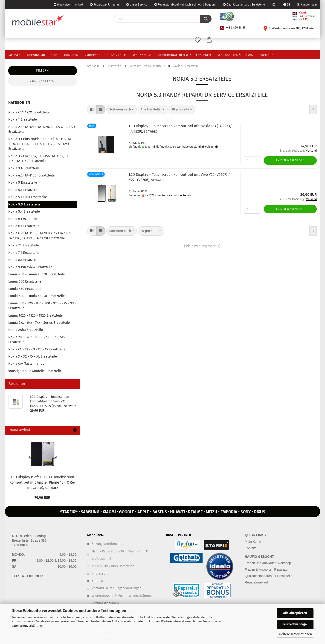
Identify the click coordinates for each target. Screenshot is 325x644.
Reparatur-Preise (42, 55)
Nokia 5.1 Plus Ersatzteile (28, 197)
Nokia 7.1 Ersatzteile (24, 245)
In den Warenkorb (290, 160)
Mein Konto (253, 542)
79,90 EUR (42, 498)
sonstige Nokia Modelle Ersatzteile (35, 371)
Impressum (100, 573)
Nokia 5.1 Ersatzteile (24, 190)
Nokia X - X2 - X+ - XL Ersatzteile (33, 356)
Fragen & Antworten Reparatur (267, 569)
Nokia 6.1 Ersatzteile (24, 226)
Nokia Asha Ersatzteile (26, 330)
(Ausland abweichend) (204, 147)
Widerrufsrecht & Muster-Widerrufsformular (124, 596)
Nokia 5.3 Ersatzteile (24, 204)
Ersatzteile (116, 55)
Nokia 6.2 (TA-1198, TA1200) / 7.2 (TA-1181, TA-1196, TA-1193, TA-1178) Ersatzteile (40, 235)
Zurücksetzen (42, 81)
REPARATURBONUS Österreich (113, 566)
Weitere (267, 55)
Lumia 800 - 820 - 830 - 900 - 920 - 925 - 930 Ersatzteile (42, 306)
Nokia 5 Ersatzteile (23, 182)
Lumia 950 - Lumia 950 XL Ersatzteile (36, 274)
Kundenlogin (307, 5)
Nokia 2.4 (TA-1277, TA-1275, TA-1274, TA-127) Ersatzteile (42, 129)
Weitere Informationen (295, 634)
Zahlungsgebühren (105, 603)
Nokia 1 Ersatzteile (23, 119)
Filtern (43, 71)
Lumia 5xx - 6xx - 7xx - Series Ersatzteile (39, 323)
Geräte (15, 55)
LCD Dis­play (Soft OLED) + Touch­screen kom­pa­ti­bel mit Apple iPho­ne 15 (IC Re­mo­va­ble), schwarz (43, 482)
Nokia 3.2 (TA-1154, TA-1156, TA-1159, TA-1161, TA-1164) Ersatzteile (39, 158)
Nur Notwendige (295, 624)
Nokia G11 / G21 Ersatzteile (29, 112)
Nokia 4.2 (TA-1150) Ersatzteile (31, 175)
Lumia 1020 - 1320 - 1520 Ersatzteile (35, 315)
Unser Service (137, 5)
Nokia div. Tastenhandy (26, 364)
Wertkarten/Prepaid (236, 55)
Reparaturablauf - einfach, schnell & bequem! (185, 5)
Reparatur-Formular (105, 5)
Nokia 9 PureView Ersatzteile (30, 267)
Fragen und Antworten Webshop (268, 563)
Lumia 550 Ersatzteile (25, 289)
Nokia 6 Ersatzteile (23, 219)
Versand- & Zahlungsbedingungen (117, 588)
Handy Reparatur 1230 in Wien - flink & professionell (120, 555)
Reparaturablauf (256, 582)
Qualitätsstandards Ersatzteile (244, 5)
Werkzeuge (142, 55)
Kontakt (97, 581)
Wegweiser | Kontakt (68, 5)
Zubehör (92, 55)
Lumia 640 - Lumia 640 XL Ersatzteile (36, 296)
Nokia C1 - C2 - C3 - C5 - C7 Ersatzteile (37, 349)
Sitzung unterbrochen (107, 544)
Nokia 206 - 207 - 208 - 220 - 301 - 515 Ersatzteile (37, 339)
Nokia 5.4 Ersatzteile (24, 211)
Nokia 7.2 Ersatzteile (24, 253)
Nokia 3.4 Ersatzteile (24, 168)
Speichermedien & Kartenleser (185, 55)
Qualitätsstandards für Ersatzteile (269, 576)
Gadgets (71, 55)
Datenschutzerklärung (27, 626)
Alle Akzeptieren (295, 613)
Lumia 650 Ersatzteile (25, 281)
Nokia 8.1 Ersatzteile (24, 260)
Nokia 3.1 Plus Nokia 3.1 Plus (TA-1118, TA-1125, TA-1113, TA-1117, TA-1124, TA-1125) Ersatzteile (40, 144)
